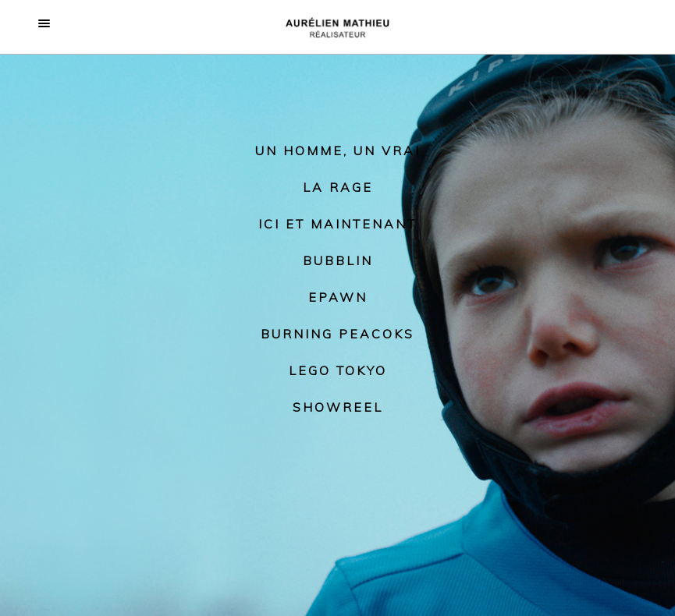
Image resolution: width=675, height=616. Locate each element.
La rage (338, 187)
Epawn (338, 297)
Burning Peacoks (337, 334)
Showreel (338, 407)
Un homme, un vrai (338, 150)
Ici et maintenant (337, 224)
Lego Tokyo (338, 370)
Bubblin (338, 260)
